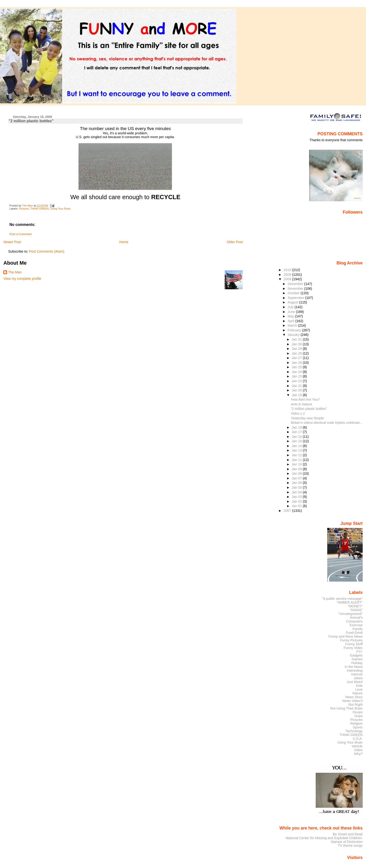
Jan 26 (297, 363)
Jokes (358, 678)
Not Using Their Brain (347, 708)
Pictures (24, 209)
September (296, 298)
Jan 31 (297, 339)
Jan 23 (297, 376)
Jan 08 (297, 473)
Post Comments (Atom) (47, 251)
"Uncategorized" (351, 614)
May (291, 316)
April (291, 321)
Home (124, 242)
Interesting (355, 671)
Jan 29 (297, 349)
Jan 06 (297, 483)
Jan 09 (297, 469)
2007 (288, 511)
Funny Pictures (351, 640)
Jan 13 (297, 450)
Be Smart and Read (348, 834)
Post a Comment (21, 234)
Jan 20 (297, 390)
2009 (288, 275)
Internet (357, 674)
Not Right (356, 705)
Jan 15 (297, 441)
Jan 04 (297, 492)
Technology (354, 731)
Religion (357, 723)
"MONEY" (355, 606)
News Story (354, 697)
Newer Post (12, 242)
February (295, 330)
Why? (358, 754)
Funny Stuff (354, 644)
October (294, 293)
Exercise (356, 625)
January (294, 335)
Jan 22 (297, 381)
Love (359, 689)
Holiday (357, 663)
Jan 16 (297, 437)
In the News (354, 667)
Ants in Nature (301, 404)
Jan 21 (297, 386)
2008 (288, 279)
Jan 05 (297, 487)
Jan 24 (297, 372)
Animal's (356, 618)
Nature (358, 693)
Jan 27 (297, 358)
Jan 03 (297, 497)
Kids (359, 686)
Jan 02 (297, 501)
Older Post (235, 242)
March (293, 325)
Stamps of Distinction (347, 842)
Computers (354, 621)
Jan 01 (297, 506)
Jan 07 (297, 478)
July (291, 307)
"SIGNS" (356, 610)
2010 (288, 270)
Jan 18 (297, 427)
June (292, 312)
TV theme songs (350, 846)
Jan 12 (297, 455)
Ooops (357, 712)
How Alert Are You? (305, 399)
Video (358, 750)
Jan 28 (297, 353)
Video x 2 (298, 413)
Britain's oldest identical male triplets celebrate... (327, 423)
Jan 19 (297, 395)
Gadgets (356, 655)
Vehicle (357, 746)
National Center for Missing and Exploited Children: (324, 838)
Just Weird (355, 682)
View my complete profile (22, 279)
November (296, 289)
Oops (358, 716)
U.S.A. (358, 739)
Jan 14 (297, 446)
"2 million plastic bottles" (309, 409)
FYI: (359, 652)
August (293, 302)
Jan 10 (297, 464)
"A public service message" (342, 599)
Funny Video (353, 648)
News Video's (352, 701)
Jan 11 (297, 460)
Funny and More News (345, 636)
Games (357, 659)
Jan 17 (297, 432)
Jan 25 (297, 367)
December (296, 284)
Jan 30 (297, 344)
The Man (15, 272)
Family (357, 629)
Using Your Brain (60, 209)
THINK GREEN (40, 209)
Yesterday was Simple (307, 418)
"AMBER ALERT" (349, 602)
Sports (358, 727)
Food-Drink (354, 633)
